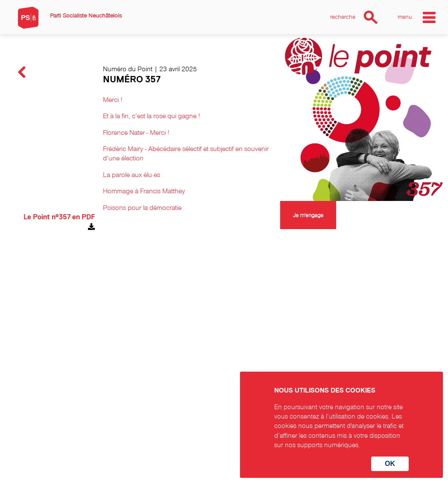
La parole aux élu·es (132, 175)
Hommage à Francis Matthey (144, 191)
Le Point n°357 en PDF (59, 217)
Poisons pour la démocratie (142, 207)
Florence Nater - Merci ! (136, 132)
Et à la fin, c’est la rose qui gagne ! (151, 116)
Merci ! (113, 99)
